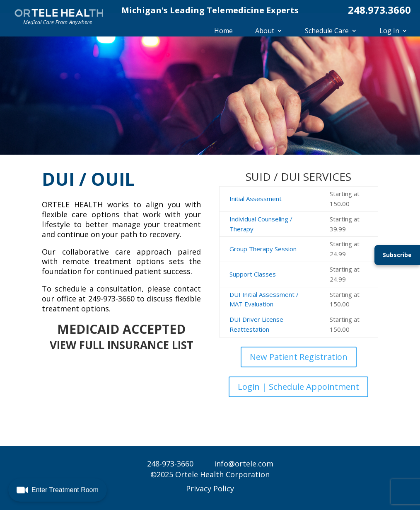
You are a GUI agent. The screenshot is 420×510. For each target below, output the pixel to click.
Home (223, 31)
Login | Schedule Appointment (298, 387)
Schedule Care (327, 31)
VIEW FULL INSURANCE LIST (122, 345)
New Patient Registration (299, 357)
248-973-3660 (170, 464)
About (265, 31)
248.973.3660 (379, 10)
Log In (389, 31)
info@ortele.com (244, 464)
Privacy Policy (210, 488)
